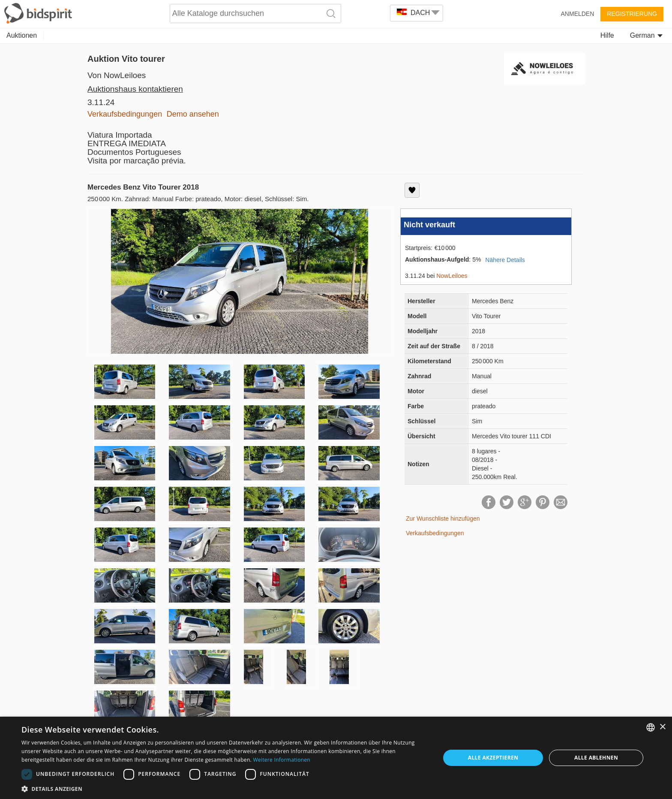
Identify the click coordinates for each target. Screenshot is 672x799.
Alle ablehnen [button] (596, 758)
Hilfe (607, 35)
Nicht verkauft (429, 225)
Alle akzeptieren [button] (493, 758)
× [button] (662, 727)
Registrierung (632, 14)
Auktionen (22, 35)
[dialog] (336, 758)
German (646, 35)
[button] (225, 788)
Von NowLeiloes (117, 75)
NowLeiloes (452, 276)
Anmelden (578, 14)
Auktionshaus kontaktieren (135, 89)
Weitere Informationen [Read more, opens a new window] (282, 760)
